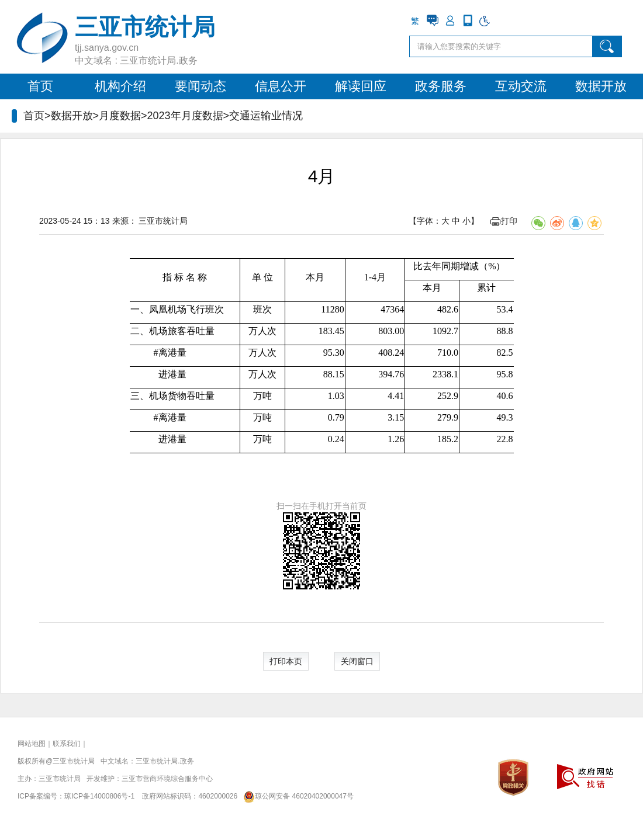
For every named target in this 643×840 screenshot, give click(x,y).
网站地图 (32, 744)
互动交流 (521, 86)
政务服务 (441, 86)
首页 (40, 86)
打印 (504, 221)
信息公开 (281, 86)
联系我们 (67, 744)
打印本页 (286, 661)
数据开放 (601, 86)
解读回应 (361, 86)
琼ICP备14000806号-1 (99, 796)
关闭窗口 (357, 661)
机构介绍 (120, 86)
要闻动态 (200, 86)
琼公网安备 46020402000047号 (297, 796)
